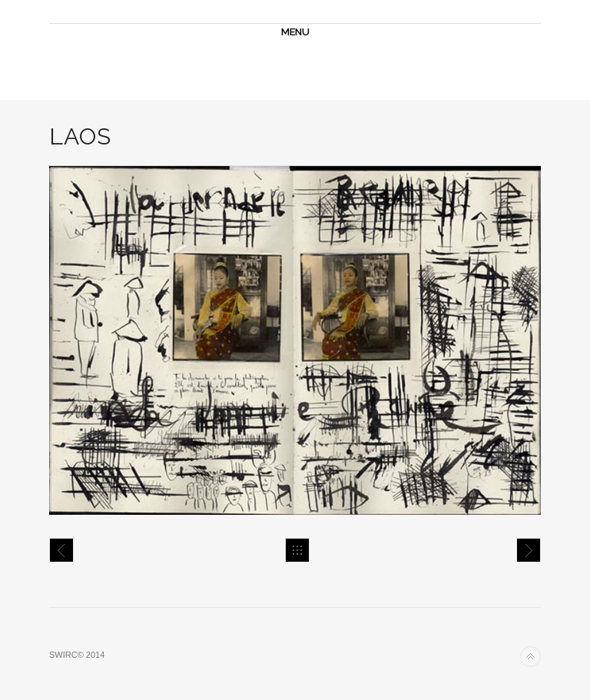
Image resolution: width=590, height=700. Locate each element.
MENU (295, 32)
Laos (529, 550)
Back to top (530, 657)
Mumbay (61, 550)
